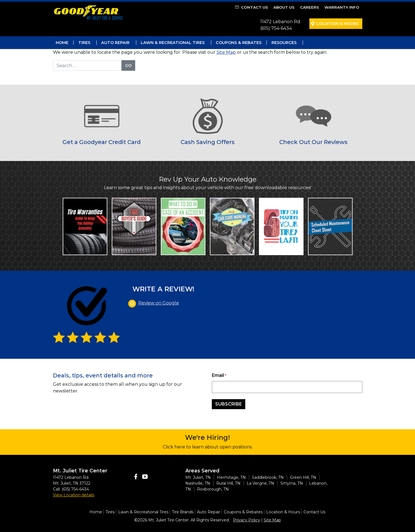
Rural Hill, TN (228, 483)
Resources (284, 43)
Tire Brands (183, 512)
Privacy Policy (247, 520)
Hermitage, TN (231, 477)
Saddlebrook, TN (268, 477)
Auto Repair (115, 43)
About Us (284, 7)
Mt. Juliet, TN (198, 477)
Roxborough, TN (213, 489)
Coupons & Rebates (239, 43)
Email (219, 376)
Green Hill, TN (303, 477)
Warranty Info (342, 7)
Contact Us (254, 7)
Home (62, 43)
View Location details (74, 495)
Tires (84, 43)
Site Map (226, 52)
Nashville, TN (198, 483)
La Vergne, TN (260, 483)
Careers (310, 7)
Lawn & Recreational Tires (173, 43)
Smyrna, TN (292, 483)
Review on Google (159, 303)
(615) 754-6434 (276, 28)
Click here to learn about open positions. (208, 447)
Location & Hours (338, 24)
